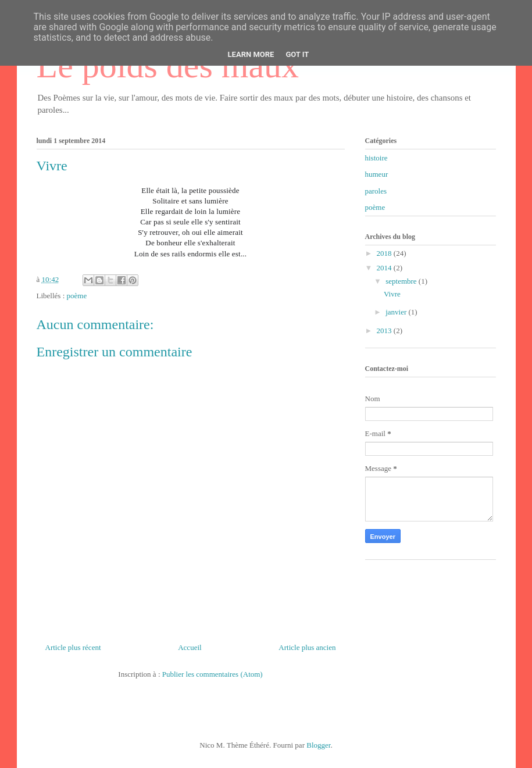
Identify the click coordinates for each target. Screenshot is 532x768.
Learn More (251, 54)
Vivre (392, 294)
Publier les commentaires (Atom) (213, 674)
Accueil (190, 647)
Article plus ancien (307, 647)
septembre (402, 281)
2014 (385, 268)
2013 (385, 331)
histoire (376, 158)
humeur (377, 174)
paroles (376, 191)
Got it (297, 54)
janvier (397, 312)
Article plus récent (73, 647)
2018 (385, 253)
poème (77, 296)
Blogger (318, 745)
